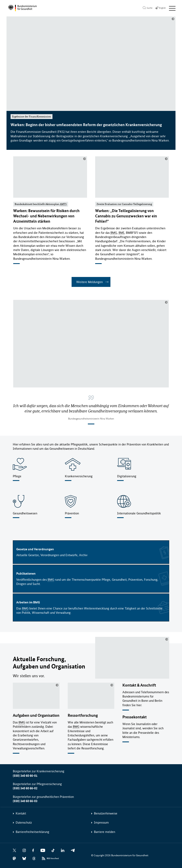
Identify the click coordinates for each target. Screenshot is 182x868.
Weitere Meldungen (89, 282)
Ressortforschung (83, 715)
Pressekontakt (135, 717)
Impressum (101, 822)
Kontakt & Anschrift (139, 685)
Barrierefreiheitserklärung (32, 832)
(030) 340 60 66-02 (25, 788)
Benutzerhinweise (106, 813)
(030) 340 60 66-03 (25, 801)
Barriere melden (105, 832)
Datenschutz (24, 822)
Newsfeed (53, 858)
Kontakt (21, 813)
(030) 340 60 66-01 (25, 775)
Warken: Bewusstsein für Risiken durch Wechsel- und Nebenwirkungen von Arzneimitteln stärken (46, 216)
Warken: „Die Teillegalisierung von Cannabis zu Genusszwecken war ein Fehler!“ (126, 216)
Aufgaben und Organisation (36, 715)
